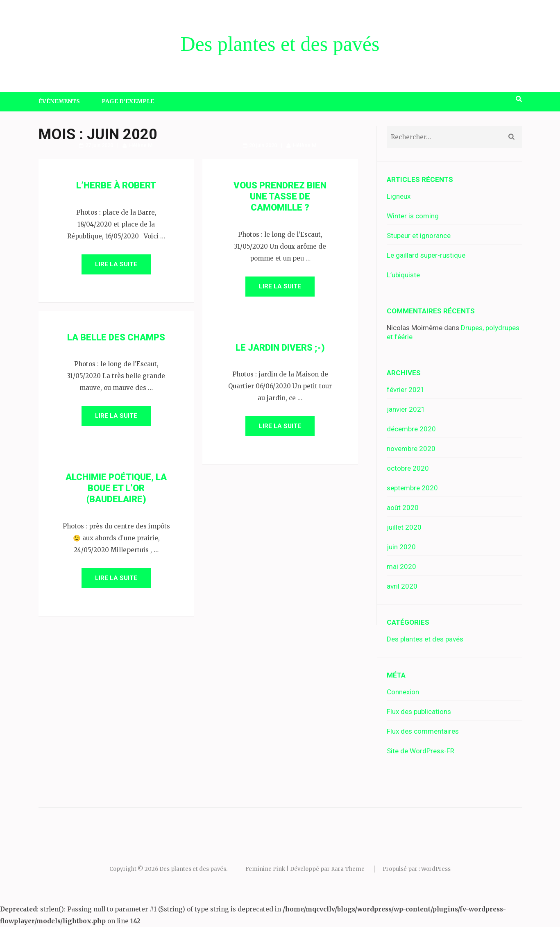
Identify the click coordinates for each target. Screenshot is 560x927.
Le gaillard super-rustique (426, 255)
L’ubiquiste (403, 275)
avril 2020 (402, 586)
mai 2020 (401, 567)
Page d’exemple (128, 101)
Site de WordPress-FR (421, 751)
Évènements (59, 101)
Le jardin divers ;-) (280, 348)
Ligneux (399, 196)
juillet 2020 (404, 527)
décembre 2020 (411, 429)
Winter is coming (413, 216)
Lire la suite (116, 264)
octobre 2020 (408, 468)
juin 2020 (401, 547)
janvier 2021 (406, 409)
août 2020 (403, 508)
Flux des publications (419, 712)
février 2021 (406, 390)
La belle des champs (116, 337)
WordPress (436, 869)
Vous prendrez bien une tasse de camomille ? (280, 196)
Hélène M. (142, 145)
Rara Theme (348, 869)
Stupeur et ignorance (419, 236)
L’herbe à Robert (116, 185)
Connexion (403, 692)
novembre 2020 (411, 449)
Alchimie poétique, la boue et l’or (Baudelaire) (116, 488)
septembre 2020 (412, 488)
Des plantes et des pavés (280, 44)
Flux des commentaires (423, 731)
